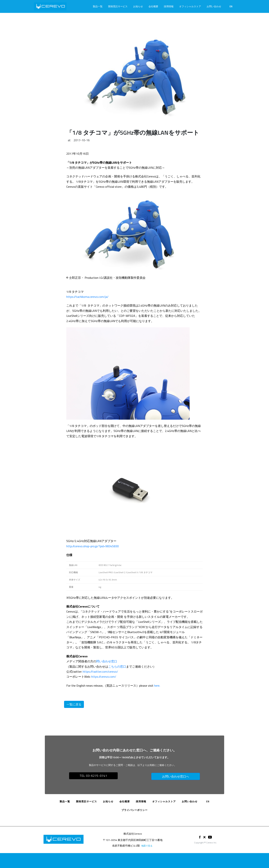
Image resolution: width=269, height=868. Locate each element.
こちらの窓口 (117, 666)
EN (231, 6)
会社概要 (153, 6)
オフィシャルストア (190, 6)
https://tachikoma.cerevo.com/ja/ (87, 297)
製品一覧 (98, 6)
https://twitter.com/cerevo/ (100, 672)
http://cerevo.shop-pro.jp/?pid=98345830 (93, 546)
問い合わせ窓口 (107, 661)
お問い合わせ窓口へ (176, 776)
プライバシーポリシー (134, 810)
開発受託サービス (118, 6)
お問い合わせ (214, 6)
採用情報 (169, 6)
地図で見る (147, 846)
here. (157, 686)
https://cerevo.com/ (104, 677)
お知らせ (138, 6)
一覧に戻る (74, 704)
